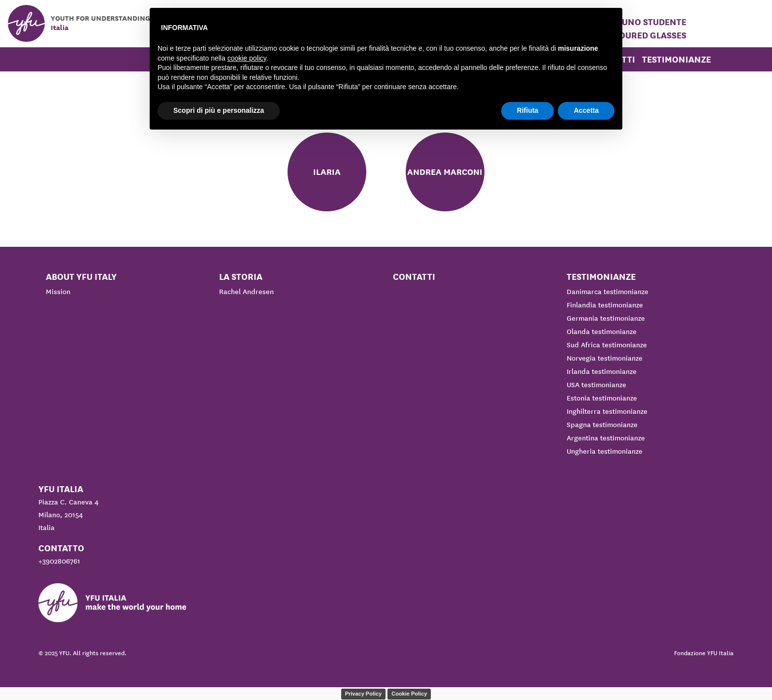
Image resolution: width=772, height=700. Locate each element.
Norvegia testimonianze (605, 358)
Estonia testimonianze (602, 398)
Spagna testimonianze (602, 425)
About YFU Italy (81, 277)
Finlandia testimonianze (605, 305)
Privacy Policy (364, 694)
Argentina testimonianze (606, 438)
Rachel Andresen (246, 292)
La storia (241, 277)
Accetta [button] (586, 110)
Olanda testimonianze (602, 332)
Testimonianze (676, 59)
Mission (58, 292)
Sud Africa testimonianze (607, 345)
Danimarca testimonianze (608, 292)
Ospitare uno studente (633, 22)
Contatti (414, 277)
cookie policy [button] (247, 58)
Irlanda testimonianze (602, 371)
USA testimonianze (596, 385)
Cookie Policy (409, 694)
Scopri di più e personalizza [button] (219, 110)
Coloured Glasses (644, 35)
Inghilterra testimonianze (607, 411)
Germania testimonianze (606, 318)
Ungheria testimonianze (605, 451)
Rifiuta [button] (528, 110)
